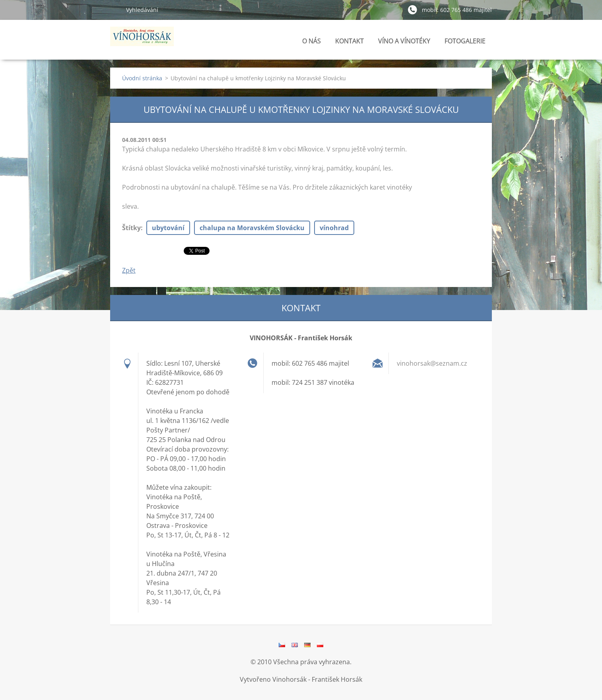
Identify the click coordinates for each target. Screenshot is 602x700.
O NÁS (312, 41)
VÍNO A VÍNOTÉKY (404, 43)
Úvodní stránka (142, 78)
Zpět (129, 270)
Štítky (131, 228)
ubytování (168, 228)
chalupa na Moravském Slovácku (252, 228)
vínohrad (334, 228)
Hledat (115, 10)
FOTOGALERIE (465, 43)
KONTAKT (350, 41)
